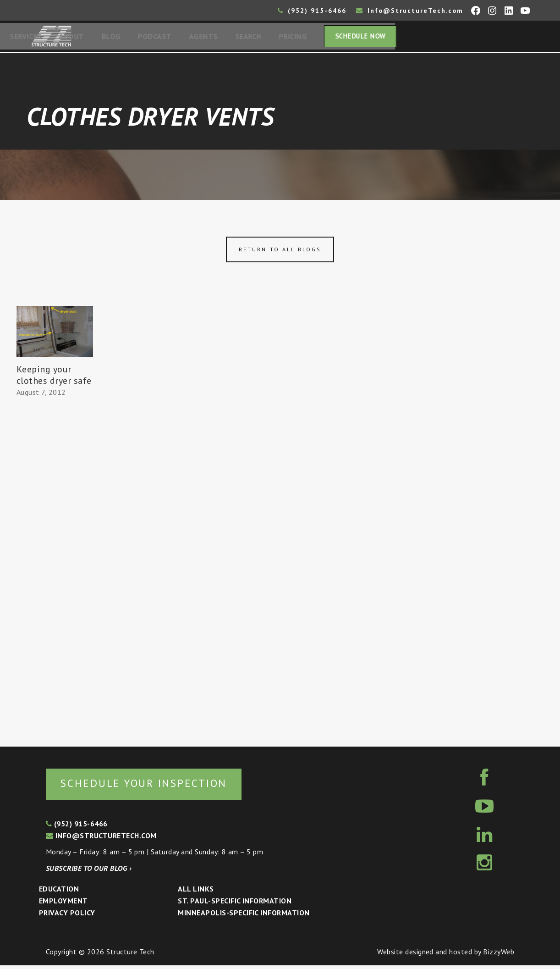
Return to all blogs (280, 252)
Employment (63, 904)
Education (59, 892)
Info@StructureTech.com (410, 11)
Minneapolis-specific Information (244, 916)
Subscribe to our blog (89, 872)
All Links (196, 892)
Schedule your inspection (154, 786)
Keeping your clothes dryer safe (54, 378)
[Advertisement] (55, 570)
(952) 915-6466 (312, 11)
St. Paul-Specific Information (235, 904)
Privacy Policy (67, 916)
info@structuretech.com (101, 839)
